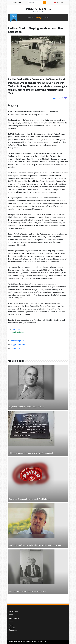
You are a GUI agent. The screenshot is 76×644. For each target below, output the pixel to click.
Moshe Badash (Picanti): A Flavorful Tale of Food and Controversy (35, 545)
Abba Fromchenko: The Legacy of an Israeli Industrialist (31, 453)
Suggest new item (17, 344)
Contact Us (14, 348)
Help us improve (16, 340)
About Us (12, 628)
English (59, 3)
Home (11, 625)
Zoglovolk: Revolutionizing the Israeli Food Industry (29, 499)
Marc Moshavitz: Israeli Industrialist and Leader (28, 591)
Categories (17, 3)
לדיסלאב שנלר (59, 98)
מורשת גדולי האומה (38, 9)
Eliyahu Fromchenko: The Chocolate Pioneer (27, 407)
